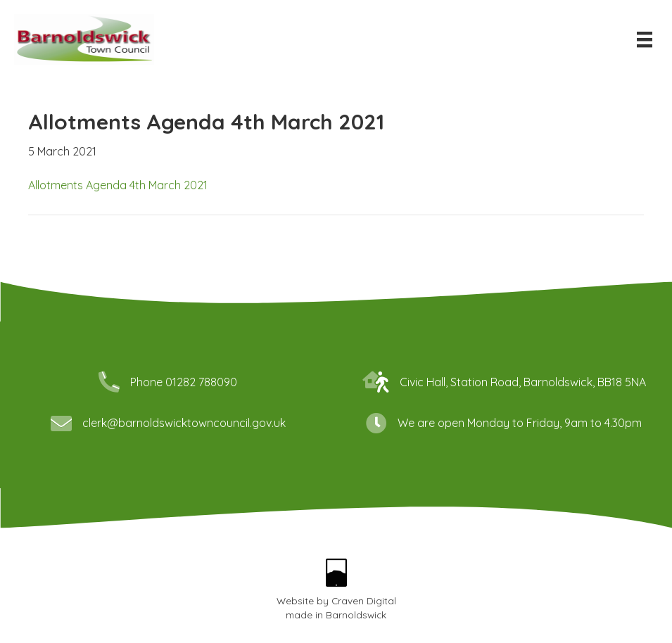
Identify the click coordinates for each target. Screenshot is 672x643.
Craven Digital (364, 600)
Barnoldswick (356, 615)
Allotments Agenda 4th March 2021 (118, 185)
